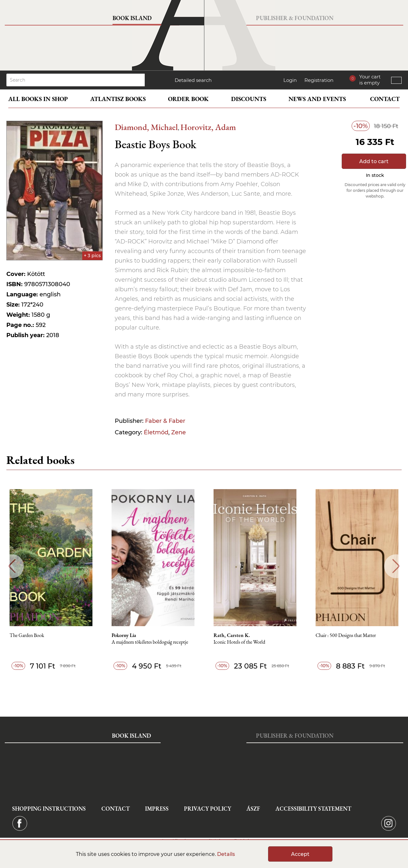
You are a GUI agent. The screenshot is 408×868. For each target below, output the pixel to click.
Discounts (249, 99)
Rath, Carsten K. (232, 635)
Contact (385, 99)
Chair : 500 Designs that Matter (346, 636)
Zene (178, 432)
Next (396, 566)
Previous (12, 566)
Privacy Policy (208, 809)
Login (290, 80)
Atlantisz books (118, 99)
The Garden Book (27, 636)
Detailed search (193, 80)
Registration (319, 80)
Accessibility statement (313, 809)
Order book (188, 99)
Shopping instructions (49, 809)
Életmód (156, 432)
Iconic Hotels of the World (239, 642)
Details (226, 854)
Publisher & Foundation (295, 18)
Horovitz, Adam (208, 127)
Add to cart (374, 161)
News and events (317, 99)
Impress (157, 809)
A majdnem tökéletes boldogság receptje (150, 642)
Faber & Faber (165, 421)
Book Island (132, 18)
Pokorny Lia (124, 635)
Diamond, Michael (146, 127)
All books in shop (38, 99)
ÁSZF (253, 809)
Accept (300, 854)
